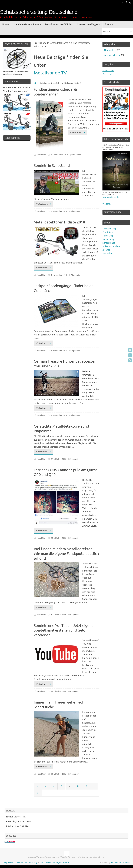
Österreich (108, 74)
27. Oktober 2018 (58, 459)
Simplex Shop (109, 243)
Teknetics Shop (110, 229)
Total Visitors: (13, 826)
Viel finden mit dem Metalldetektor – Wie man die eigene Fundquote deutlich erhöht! (66, 554)
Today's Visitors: (14, 817)
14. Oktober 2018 (58, 774)
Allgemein (76, 155)
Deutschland (109, 71)
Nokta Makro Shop (112, 246)
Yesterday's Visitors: (16, 822)
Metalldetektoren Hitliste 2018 (59, 222)
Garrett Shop (109, 239)
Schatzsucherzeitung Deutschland (39, 12)
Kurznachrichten (112, 55)
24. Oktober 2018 (58, 538)
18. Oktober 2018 (58, 691)
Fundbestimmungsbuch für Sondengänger (56, 92)
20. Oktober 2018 (58, 615)
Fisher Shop (108, 236)
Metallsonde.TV (51, 73)
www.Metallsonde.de (111, 197)
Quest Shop (108, 232)
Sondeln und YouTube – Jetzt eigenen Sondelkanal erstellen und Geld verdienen (65, 630)
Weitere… (108, 204)
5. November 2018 (59, 211)
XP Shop (107, 250)
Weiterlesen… (78, 133)
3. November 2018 (59, 275)
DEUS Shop (108, 253)
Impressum (9, 863)
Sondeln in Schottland (52, 166)
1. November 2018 (59, 415)
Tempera (114, 863)
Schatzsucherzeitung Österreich (55, 863)
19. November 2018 (59, 155)
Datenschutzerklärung (27, 863)
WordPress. (125, 863)
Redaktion (41, 155)
